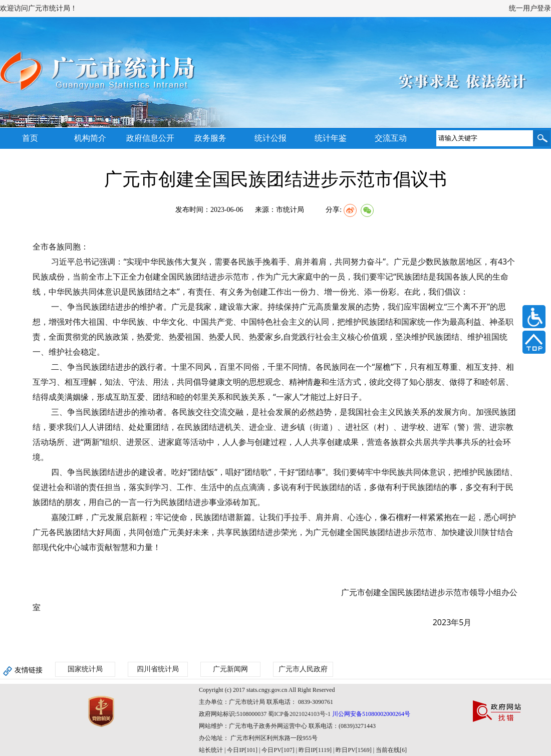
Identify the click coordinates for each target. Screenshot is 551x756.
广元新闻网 (230, 669)
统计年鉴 (331, 138)
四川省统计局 (158, 669)
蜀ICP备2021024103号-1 (299, 714)
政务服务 (210, 138)
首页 (30, 138)
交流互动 (391, 138)
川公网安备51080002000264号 (371, 714)
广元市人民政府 (303, 669)
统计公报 (270, 138)
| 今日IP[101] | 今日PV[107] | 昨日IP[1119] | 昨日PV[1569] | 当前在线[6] (315, 750)
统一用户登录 (530, 8)
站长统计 (211, 750)
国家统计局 (85, 669)
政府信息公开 (150, 138)
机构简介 (90, 138)
